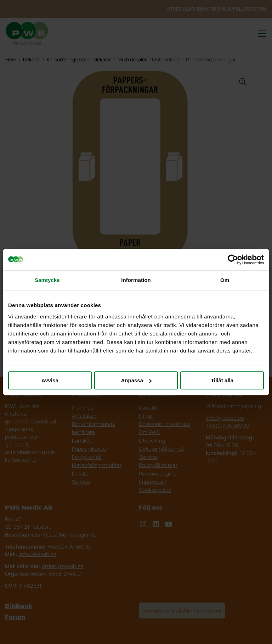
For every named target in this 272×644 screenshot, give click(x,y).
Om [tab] (225, 280)
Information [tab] (136, 280)
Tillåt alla (222, 380)
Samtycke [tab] (47, 280)
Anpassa (136, 380)
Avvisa (50, 380)
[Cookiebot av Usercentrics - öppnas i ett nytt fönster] (233, 260)
